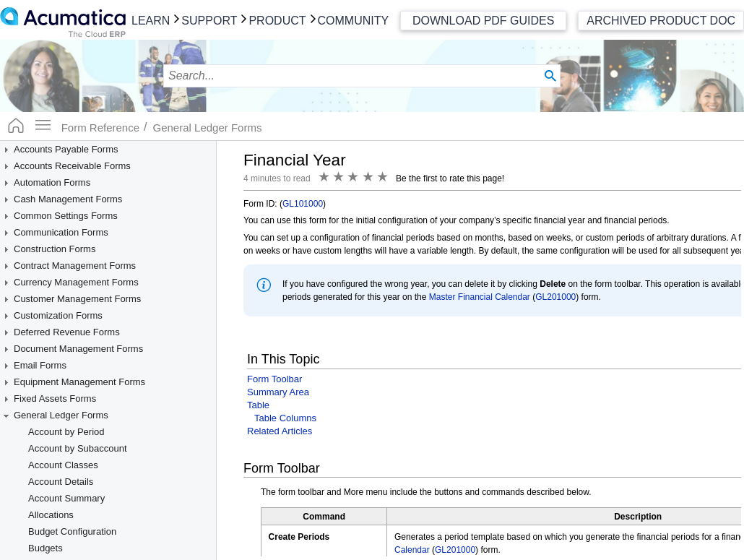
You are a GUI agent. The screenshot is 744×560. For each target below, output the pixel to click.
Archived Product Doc (661, 21)
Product (277, 21)
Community (354, 21)
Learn (151, 21)
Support (209, 21)
